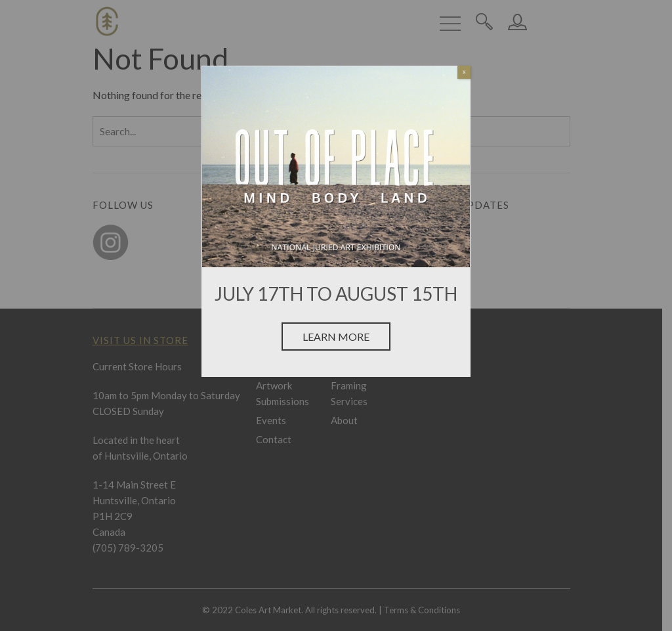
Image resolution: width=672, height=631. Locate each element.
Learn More (336, 337)
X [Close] (464, 72)
